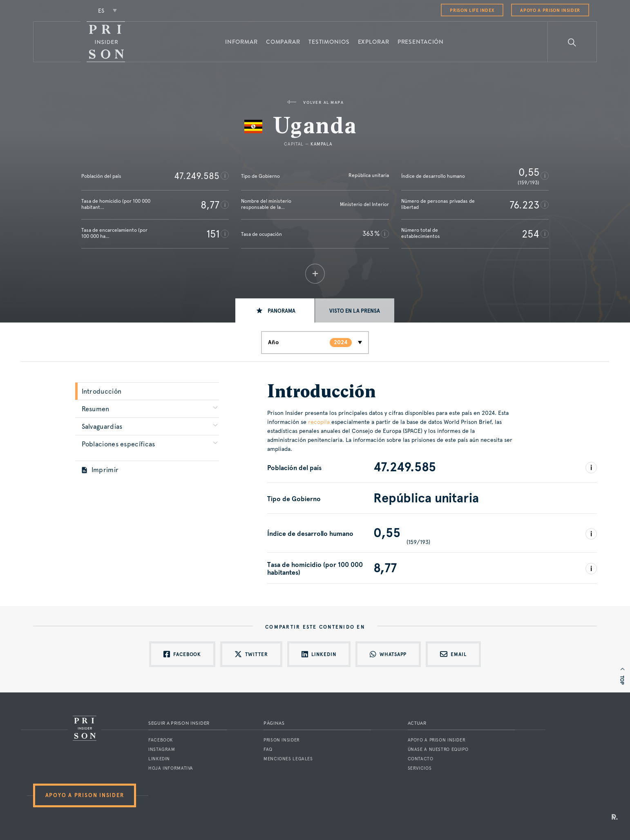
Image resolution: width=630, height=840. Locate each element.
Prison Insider (282, 740)
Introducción (102, 391)
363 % (371, 234)
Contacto (421, 759)
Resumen (96, 409)
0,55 (529, 172)
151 (213, 234)
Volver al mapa (315, 102)
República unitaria (369, 175)
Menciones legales (288, 759)
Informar (241, 42)
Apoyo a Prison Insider (550, 10)
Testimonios (329, 42)
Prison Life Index (472, 10)
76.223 (524, 205)
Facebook (161, 740)
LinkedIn (159, 759)
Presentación (421, 42)
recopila (319, 422)
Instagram (162, 749)
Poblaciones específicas (118, 444)
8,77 (210, 205)
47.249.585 (197, 176)
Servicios (420, 768)
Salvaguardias (102, 427)
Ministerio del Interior (364, 204)
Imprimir (100, 470)
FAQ (268, 749)
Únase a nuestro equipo (438, 749)
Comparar (283, 42)
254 (531, 234)
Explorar (374, 42)
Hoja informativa (171, 768)
